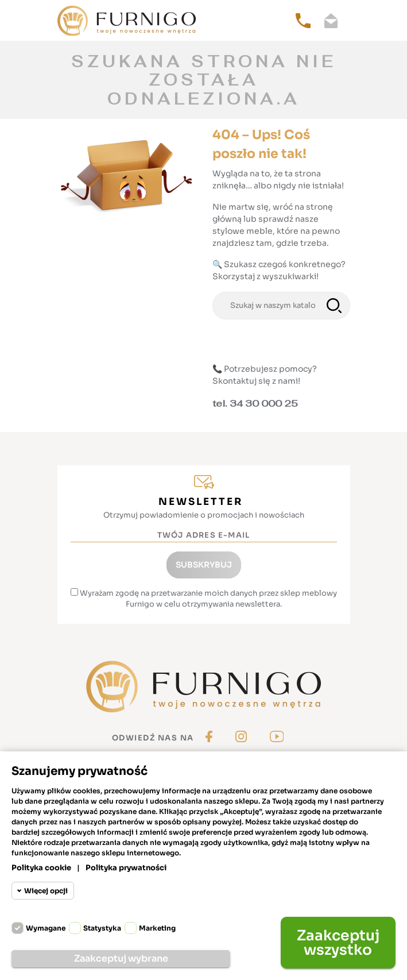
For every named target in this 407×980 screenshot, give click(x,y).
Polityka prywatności (126, 868)
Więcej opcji (46, 891)
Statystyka (102, 928)
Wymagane (46, 928)
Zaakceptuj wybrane (121, 958)
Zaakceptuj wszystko (338, 943)
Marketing (157, 928)
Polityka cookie (41, 868)
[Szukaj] (281, 306)
